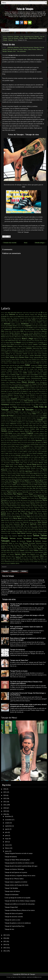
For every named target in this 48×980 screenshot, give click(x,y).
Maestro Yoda (43, 463)
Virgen (42, 558)
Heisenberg (26, 425)
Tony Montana (30, 549)
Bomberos (29, 341)
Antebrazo (10, 36)
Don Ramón (36, 386)
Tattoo (26, 38)
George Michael (36, 418)
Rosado (6, 519)
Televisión (39, 543)
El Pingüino (9, 393)
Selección (26, 522)
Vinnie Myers (25, 558)
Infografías (13, 435)
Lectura (3, 453)
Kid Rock (8, 448)
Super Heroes (21, 533)
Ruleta (24, 519)
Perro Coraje (31, 498)
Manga (34, 464)
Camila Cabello (31, 346)
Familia (23, 403)
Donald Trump (43, 386)
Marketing (28, 470)
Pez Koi (21, 500)
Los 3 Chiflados (14, 459)
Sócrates (45, 526)
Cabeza (45, 344)
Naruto (33, 483)
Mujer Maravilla (10, 481)
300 (39, 313)
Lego (7, 453)
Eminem (32, 395)
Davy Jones (11, 376)
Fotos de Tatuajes (25, 9)
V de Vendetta (10, 554)
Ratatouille (44, 509)
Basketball (15, 335)
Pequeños (24, 498)
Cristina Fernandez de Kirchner (31, 371)
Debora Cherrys (30, 376)
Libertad (24, 455)
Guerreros (14, 422)
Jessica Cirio (40, 442)
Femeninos (5, 404)
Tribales (36, 551)
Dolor (31, 386)
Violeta (34, 558)
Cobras (14, 363)
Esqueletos (39, 399)
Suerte (30, 531)
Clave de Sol (40, 361)
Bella (46, 335)
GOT (32, 420)
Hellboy (31, 425)
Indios (6, 435)
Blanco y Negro (28, 339)
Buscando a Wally (20, 344)
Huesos (34, 431)
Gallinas (16, 416)
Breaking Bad (25, 343)
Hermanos (9, 427)
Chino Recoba (12, 359)
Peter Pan (16, 500)
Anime (13, 324)
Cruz (8, 373)
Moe (7, 479)
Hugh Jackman (40, 431)
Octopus (15, 488)
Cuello (25, 373)
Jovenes (9, 446)
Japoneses (39, 441)
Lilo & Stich (40, 455)
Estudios (37, 401)
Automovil (28, 329)
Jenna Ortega (31, 442)
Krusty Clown (31, 448)
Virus (46, 558)
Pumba (7, 509)
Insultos (20, 437)
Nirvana (15, 486)
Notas (24, 486)
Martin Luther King (37, 470)
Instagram (7, 437)
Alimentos (14, 320)
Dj (13, 386)
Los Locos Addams (33, 459)
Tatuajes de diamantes (12, 895)
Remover (40, 513)
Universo (41, 552)
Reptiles (45, 513)
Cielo (45, 359)
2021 (5, 805)
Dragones (21, 388)
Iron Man (37, 439)
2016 (18, 313)
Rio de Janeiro (34, 515)
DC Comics (18, 376)
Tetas (26, 545)
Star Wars (4, 530)
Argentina (28, 326)
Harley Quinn (40, 424)
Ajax (30, 316)
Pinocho (27, 502)
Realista (3, 513)
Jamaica (25, 441)
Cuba (11, 373)
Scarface (17, 522)
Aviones (6, 331)
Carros (3, 352)
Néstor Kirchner (8, 485)
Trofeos (41, 551)
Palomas (20, 492)
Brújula (41, 343)
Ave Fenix (44, 329)
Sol (10, 528)
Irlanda (26, 439)
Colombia (22, 365)
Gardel (37, 416)
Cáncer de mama (6, 348)
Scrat (21, 522)
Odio (28, 488)
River (45, 515)
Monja (10, 479)
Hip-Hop (36, 427)
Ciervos (14, 361)
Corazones (39, 367)
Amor (34, 320)
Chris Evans (23, 359)
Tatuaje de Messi (9, 718)
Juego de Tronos (19, 446)
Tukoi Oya (4, 552)
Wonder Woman (15, 562)
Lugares (33, 461)
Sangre (38, 520)
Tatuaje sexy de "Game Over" (19, 660)
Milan (42, 475)
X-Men (36, 562)
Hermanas (4, 427)
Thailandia (34, 545)
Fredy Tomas (44, 412)
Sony (24, 528)
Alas (42, 316)
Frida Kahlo (12, 414)
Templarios (4, 545)
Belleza (3, 337)
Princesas (31, 508)
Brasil (8, 343)
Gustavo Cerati (33, 422)
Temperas (45, 543)
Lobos (36, 457)
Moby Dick (41, 477)
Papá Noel (41, 492)
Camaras (25, 346)
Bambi (3, 333)
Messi (32, 474)
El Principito (16, 393)
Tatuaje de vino (9, 44)
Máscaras (3, 472)
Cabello (40, 344)
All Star (20, 320)
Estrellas (31, 401)
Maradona (39, 466)
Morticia (35, 479)
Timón (45, 547)
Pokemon (14, 506)
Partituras (36, 494)
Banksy (23, 333)
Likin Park (33, 455)
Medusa (15, 474)
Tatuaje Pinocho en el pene (19, 671)
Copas (33, 367)
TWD (12, 552)
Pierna (45, 500)
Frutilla (22, 414)
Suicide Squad (43, 531)
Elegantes (16, 395)
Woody (21, 562)
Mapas (16, 466)
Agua (19, 316)
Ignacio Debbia (17, 433)
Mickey (38, 475)
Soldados (13, 528)
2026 (37, 313)
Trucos (45, 551)
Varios (45, 554)
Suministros (4, 533)
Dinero (38, 382)
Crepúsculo (4, 371)
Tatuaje (5, 40)
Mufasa (3, 481)
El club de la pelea (35, 390)
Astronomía (44, 328)
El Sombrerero (43, 393)
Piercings (39, 500)
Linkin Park (8, 457)
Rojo (29, 517)
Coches (18, 363)
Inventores (20, 439)
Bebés (31, 335)
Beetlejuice (41, 335)
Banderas (17, 333)
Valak (28, 554)
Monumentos (26, 479)
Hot (31, 431)
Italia (43, 439)
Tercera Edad (10, 545)
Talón (2, 536)
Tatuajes (11, 40)
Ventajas (17, 556)
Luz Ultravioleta (5, 463)
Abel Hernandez (20, 314)
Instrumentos (14, 437)
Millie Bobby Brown (10, 477)
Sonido (21, 528)
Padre (42, 490)
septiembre (8, 826)
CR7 (28, 369)
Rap (36, 509)
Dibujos (19, 382)
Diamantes (13, 382)
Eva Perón (44, 401)
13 (4, 313)
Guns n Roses (25, 422)
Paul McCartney (7, 496)
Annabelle (18, 324)
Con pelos (9, 367)
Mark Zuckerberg (20, 470)
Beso (16, 337)
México (3, 475)
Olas (34, 488)
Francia (45, 410)
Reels (21, 513)
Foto (36, 407)
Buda (2, 344)
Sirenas (13, 526)
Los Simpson (15, 461)
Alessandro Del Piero (25, 318)
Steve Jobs (27, 530)
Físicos (3, 407)
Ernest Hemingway (31, 397)
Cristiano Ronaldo (17, 371)
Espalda (14, 399)
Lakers (39, 452)
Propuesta (36, 508)
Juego (13, 446)
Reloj (36, 513)
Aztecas (18, 331)
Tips (11, 549)
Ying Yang (45, 562)
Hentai (45, 425)
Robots (15, 517)
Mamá (20, 464)
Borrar (42, 341)
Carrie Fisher (44, 350)
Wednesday (26, 560)
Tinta (3, 549)
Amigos (30, 320)
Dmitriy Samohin (19, 386)
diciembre (8, 816)
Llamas (26, 457)
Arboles (15, 326)
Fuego (30, 414)
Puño (14, 509)
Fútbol (34, 414)
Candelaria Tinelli (15, 348)
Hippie (40, 427)
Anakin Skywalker (9, 322)
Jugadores (27, 446)
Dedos (37, 376)
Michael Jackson (21, 475)
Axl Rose (14, 331)
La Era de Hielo (20, 450)
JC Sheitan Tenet (16, 442)
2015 (15, 313)
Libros (28, 455)
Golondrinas (25, 420)
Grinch (3, 422)
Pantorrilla (25, 492)
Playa (41, 504)
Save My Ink (8, 522)
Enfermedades (5, 397)
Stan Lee (45, 528)
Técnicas (25, 543)
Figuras (33, 405)
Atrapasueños (8, 329)
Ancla (26, 322)
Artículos (26, 328)
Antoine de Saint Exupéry (36, 324)
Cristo (42, 371)
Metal (35, 474)
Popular (5, 571)
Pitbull (22, 504)
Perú (8, 500)
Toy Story (13, 551)
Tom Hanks (23, 549)
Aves (3, 331)
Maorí (12, 466)
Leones (35, 453)
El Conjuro (43, 390)
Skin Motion (31, 526)
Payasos (19, 496)
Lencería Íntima (17, 453)
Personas (4, 500)
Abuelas (32, 314)
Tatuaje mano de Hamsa (12, 891)
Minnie (24, 477)
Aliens (9, 320)
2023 (31, 313)
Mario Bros (44, 468)
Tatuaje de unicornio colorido (14, 917)
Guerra (9, 422)
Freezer (3, 414)
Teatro (20, 543)
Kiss (18, 448)
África (8, 316)
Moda (45, 477)
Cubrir (21, 373)
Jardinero (45, 441)
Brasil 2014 (13, 343)
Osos (15, 490)
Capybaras (9, 350)
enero (7, 851)
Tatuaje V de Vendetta (11, 888)
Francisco (3, 412)
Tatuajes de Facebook (18, 541)
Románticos (44, 517)
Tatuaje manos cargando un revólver (16, 882)
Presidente (17, 508)
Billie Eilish (34, 337)
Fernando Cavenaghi (26, 405)
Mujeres (17, 481)
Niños (11, 486)
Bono (34, 341)
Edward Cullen (9, 390)
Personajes (43, 498)
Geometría (29, 418)
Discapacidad (18, 384)
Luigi (36, 461)
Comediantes (34, 365)
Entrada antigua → (41, 243)
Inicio (5, 36)
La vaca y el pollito (18, 452)
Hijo (23, 427)
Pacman (38, 490)
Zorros (17, 563)
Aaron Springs (5, 314)
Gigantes (44, 418)
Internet (14, 439)
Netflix (14, 485)
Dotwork (3, 388)
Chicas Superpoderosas (36, 357)
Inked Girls (36, 435)
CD (11, 354)
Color (21, 36)
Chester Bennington (35, 355)
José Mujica (4, 446)
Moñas (31, 479)
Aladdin (38, 316)
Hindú (31, 427)
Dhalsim (10, 380)
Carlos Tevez (31, 350)
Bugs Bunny (7, 344)
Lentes (30, 453)
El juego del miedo (32, 391)
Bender (8, 337)
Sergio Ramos (5, 524)
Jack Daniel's (8, 441)
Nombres (20, 486)
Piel (35, 500)
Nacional (7, 483)
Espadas (8, 399)
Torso (40, 549)
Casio (35, 352)
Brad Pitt (3, 343)
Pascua (41, 494)
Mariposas (4, 470)
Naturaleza (39, 483)
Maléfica (16, 464)
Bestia (20, 337)
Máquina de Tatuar (30, 466)
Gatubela (3, 418)
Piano (29, 500)
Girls (7, 420)
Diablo (7, 382)
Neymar (19, 485)
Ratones (3, 511)
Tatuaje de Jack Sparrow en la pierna (16, 872)
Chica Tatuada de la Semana (15, 357)
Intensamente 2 (37, 437)
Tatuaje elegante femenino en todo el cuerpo (19, 853)
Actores (40, 314)
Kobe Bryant (23, 448)
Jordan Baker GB (43, 444)
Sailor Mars (32, 519)
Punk (11, 509)
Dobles (27, 386)
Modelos (3, 479)
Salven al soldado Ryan (18, 520)
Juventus (42, 446)
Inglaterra (26, 435)
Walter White (20, 560)
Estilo (26, 401)
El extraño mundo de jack (14, 391)
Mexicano (45, 474)
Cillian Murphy (20, 361)
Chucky (34, 359)
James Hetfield (31, 441)
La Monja (38, 450)
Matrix (41, 472)
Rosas (15, 519)
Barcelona (37, 333)
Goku (20, 420)
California (16, 346)
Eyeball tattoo (11, 403)
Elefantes (10, 395)
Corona (45, 367)
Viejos (14, 558)
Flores (15, 407)
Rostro (20, 519)
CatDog (3, 354)
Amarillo (25, 320)
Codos (34, 363)
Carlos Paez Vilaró (23, 350)
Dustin (37, 388)
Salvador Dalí (8, 520)
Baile (40, 331)
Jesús (45, 442)
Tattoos (40, 38)
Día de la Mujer (26, 380)
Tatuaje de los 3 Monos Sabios (14, 879)
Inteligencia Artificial (28, 437)
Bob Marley (9, 341)
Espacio (3, 399)
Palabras (15, 492)
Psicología (42, 508)
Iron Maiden (31, 439)
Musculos (32, 481)
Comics (40, 365)
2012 (5, 951)
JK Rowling (13, 444)
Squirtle (40, 528)
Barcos (42, 333)
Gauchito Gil (9, 418)
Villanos (18, 558)
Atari (2, 329)
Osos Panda (19, 490)
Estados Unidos (6, 401)
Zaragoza (8, 563)
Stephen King (21, 530)
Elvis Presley (26, 395)
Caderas (4, 346)
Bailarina (36, 331)
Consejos (20, 367)
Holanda (14, 429)
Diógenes (3, 384)
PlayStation (4, 506)
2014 (12, 313)
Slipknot (40, 526)
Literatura (21, 457)
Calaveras (10, 346)
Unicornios (28, 552)
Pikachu (6, 502)
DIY (11, 386)
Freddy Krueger (36, 412)
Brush (45, 343)
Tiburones (36, 547)
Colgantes (3, 365)
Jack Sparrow (15, 441)
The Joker (15, 547)
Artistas (31, 327)
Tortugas (44, 549)
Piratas (3, 504)
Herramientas (16, 427)
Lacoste (29, 452)
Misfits (28, 477)
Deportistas (21, 378)
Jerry (36, 442)
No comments (22, 51)
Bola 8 (20, 341)
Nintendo (7, 486)
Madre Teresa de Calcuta (27, 463)
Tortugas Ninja (5, 551)
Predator (12, 508)
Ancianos (22, 322)
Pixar (26, 504)
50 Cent (45, 313)
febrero (7, 848)
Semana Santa (33, 522)
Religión (31, 513)
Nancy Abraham (22, 483)
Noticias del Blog (37, 486)
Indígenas (42, 433)
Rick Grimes (15, 515)
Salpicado (45, 519)
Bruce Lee (37, 343)
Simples (8, 526)
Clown (10, 363)
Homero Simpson (19, 431)
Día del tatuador (43, 380)
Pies (2, 502)
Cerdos (36, 354)
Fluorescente (22, 407)
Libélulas (18, 455)
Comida (45, 365)
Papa (34, 492)
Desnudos (4, 380)
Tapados (20, 536)
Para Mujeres (18, 494)
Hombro (4, 431)
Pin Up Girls (13, 502)
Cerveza (3, 356)
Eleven (21, 395)
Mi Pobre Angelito (11, 475)
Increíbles (36, 433)
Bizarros (45, 337)
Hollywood (20, 429)
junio (7, 835)
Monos (14, 479)
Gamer (29, 416)
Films (37, 405)
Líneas (3, 457)
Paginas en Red (16, 977)
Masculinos (29, 472)
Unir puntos (35, 552)
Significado (33, 524)
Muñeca (27, 481)
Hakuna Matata (5, 424)
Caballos (35, 344)
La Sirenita (9, 452)
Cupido (28, 375)
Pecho (35, 496)
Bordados (37, 341)
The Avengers (41, 545)
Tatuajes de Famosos (34, 541)
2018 (5, 814)
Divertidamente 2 (6, 386)
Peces (31, 496)
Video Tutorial (28, 556)
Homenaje (11, 431)
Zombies (13, 563)
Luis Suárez (41, 461)
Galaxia (45, 414)
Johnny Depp (35, 444)
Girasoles (3, 420)
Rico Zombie (21, 515)
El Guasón (24, 391)
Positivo (45, 506)
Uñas (45, 552)
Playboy (45, 504)
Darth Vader (5, 376)
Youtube (3, 563)
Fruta (18, 414)
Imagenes (30, 433)
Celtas (32, 354)
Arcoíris (19, 326)
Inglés (31, 435)
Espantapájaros (21, 399)
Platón (38, 504)
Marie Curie (16, 468)
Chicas (27, 357)
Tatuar (10, 543)
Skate (25, 526)
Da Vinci (41, 375)
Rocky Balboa (24, 517)
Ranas (33, 509)
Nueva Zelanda (5, 488)
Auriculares (16, 329)
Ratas (39, 509)
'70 (2, 313)
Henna (41, 425)
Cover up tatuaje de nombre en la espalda (17, 898)
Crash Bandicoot (38, 369)
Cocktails (27, 363)
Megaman (19, 474)
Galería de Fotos (7, 416)
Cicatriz (38, 359)
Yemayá (40, 562)
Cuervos (8, 375)
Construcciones (27, 367)
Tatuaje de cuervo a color (12, 920)
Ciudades (34, 361)
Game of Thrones (23, 416)
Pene (15, 498)
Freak (20, 412)
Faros (32, 403)
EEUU (14, 390)
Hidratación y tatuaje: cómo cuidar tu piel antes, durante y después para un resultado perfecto (28, 705)
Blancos (37, 339)
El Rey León (24, 393)
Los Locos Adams (23, 459)
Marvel (45, 470)
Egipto (18, 390)
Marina (38, 468)
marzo (7, 845)
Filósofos (41, 405)
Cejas (14, 354)
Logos (43, 457)
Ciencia (3, 361)
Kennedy (3, 448)
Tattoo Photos (33, 38)
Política (23, 506)
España (28, 399)
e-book (41, 388)
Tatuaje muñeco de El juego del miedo (17, 885)
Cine (26, 361)
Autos (33, 329)
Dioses (13, 384)
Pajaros (10, 492)
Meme (24, 474)
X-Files (32, 562)
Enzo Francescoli (15, 397)
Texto (29, 545)
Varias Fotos (39, 554)
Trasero (22, 551)
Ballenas (44, 331)
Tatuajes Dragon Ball (11, 907)
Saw (13, 522)
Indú (9, 435)
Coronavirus (4, 369)
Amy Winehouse (40, 320)
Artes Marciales (20, 328)
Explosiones (4, 403)
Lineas (45, 455)
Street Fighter (19, 531)
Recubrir (9, 513)
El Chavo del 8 (25, 390)
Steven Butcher (39, 530)
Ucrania (23, 552)
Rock (19, 517)
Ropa (2, 519)
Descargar (28, 378)
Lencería (11, 453)
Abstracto (27, 314)
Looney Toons (5, 459)
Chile (45, 357)
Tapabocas (15, 536)
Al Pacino (34, 316)
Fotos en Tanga (38, 410)
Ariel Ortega (35, 326)
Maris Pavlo (11, 470)
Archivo (24, 571)
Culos (21, 375)
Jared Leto (4, 442)
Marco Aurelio (8, 468)
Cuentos (30, 373)
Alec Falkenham (15, 318)
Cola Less (42, 363)
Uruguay (3, 554)
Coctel (31, 363)
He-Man (20, 425)
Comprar (3, 367)
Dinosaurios (43, 382)
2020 (5, 808)
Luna (45, 461)
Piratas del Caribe (11, 504)
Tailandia (45, 533)
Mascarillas (9, 472)
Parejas (21, 38)
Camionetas (38, 346)
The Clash (9, 547)
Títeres (18, 549)
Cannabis (23, 348)
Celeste (25, 354)
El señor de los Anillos (33, 393)
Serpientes (17, 524)
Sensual (44, 522)
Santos (3, 522)
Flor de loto (8, 407)
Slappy (36, 526)
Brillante (31, 343)
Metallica (40, 474)
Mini (16, 477)
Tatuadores (27, 538)
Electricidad (4, 395)
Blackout (11, 339)
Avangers (38, 329)
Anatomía (17, 322)
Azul (22, 331)
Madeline (13, 463)
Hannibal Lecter (21, 424)
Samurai (26, 520)
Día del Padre (34, 380)
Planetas (33, 504)
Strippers (25, 531)
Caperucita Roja (37, 348)
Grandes (40, 420)
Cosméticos (10, 369)
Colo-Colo (12, 365)
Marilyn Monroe (31, 468)
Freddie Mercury (26, 412)
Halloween (13, 424)
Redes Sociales (15, 513)
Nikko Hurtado (39, 485)
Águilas (23, 316)
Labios (25, 452)
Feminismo (13, 405)
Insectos (41, 435)
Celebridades (19, 354)
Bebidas (17, 36)
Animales (7, 324)
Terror (22, 545)
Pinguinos (19, 502)
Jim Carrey (4, 444)
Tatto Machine (28, 536)
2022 (27, 313)
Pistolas (18, 504)
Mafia (7, 464)
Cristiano (10, 371)
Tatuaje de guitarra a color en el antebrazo (18, 923)
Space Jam (28, 528)
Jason (8, 442)
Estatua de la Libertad (17, 401)
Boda (17, 341)
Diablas (3, 382)
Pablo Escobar (32, 490)
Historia (45, 427)
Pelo (46, 496)
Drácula (8, 388)
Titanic (14, 549)
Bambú (7, 333)
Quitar (22, 509)
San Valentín (32, 520)
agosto (7, 829)
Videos (42, 556)
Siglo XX (27, 524)
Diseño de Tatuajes (31, 384)
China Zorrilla (5, 359)
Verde (22, 556)
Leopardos (40, 453)
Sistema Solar (19, 526)
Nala (11, 483)
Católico (8, 354)
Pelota (3, 498)
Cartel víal (11, 352)
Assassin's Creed (37, 328)
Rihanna (28, 515)
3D (42, 313)
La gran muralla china (30, 450)
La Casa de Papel (11, 450)
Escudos (45, 397)
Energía (45, 395)
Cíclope (42, 359)
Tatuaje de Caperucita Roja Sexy (14, 926)
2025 (5, 792)
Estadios (45, 399)
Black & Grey (5, 339)
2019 (24, 313)
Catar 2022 (44, 352)
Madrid (36, 463)
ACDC (36, 314)
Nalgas (15, 483)
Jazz (10, 442)
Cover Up (23, 369)
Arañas (10, 326)
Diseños (40, 384)
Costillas (16, 369)
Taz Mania (15, 543)
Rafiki (29, 509)
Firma (45, 405)
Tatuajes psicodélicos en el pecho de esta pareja (20, 904)
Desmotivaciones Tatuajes (31, 36)
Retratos (4, 515)
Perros (37, 498)
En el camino (39, 395)
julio (6, 832)
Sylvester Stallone (37, 533)
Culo (18, 375)
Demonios (8, 378)
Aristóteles (41, 326)
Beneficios (12, 337)
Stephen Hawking (12, 530)
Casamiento (27, 352)
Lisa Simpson (14, 457)
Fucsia (26, 414)
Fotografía (12, 410)
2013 (9, 313)
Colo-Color (17, 365)
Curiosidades (34, 375)
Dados (45, 375)
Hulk (6, 433)
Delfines (41, 376)
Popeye (35, 506)
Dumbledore (32, 388)
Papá (37, 492)
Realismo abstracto (31, 511)
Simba (39, 524)
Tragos (18, 551)
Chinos (17, 359)
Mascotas (22, 472)
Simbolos (44, 524)
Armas (45, 326)
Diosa (10, 384)
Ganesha (33, 416)
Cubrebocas (16, 373)
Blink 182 (42, 339)
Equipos (22, 397)
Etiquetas (15, 571)
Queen (18, 509)
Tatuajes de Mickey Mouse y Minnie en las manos (20, 910)
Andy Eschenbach (32, 322)
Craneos (31, 369)
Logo (39, 457)
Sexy (22, 524)
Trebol (31, 551)
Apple (7, 326)
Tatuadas (19, 538)
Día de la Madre (17, 380)
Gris (6, 422)
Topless (36, 549)
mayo (7, 839)
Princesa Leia (25, 508)
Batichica (21, 335)
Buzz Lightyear (29, 344)
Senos (40, 522)
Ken (46, 446)
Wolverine (8, 562)
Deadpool (24, 376)
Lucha (29, 461)
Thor (31, 547)
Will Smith (41, 560)
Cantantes (29, 348)
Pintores (32, 502)
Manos (7, 466)
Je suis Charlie (24, 442)
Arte (14, 327)
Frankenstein (10, 412)
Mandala (29, 464)
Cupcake (25, 375)
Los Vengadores (23, 461)
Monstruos (19, 479)
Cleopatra (6, 363)
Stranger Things (10, 531)
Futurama (40, 414)
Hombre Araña (35, 429)
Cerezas (45, 354)
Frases (16, 412)
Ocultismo (24, 488)
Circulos (29, 361)
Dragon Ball (14, 388)
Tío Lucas (7, 549)
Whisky (36, 560)
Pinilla (23, 502)
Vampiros (33, 554)
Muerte (45, 479)
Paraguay (26, 494)
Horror (27, 431)
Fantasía (27, 403)
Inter (43, 437)
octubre (7, 823)
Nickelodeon (25, 485)
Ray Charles (9, 511)
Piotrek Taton (44, 502)
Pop (31, 506)
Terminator (17, 545)
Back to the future (28, 331)
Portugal (40, 506)
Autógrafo (22, 329)
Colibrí (8, 365)
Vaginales (18, 554)
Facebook (17, 403)
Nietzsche (31, 485)
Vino (15, 40)
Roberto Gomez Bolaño (7, 517)
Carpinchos (37, 350)
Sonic (17, 528)
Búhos (13, 344)
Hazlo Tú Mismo (14, 425)
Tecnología (32, 543)
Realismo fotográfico (42, 511)
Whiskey (32, 560)
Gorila (29, 420)
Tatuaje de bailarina (11, 857)
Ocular (19, 488)
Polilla (19, 506)
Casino (32, 352)
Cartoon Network (19, 352)
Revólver (9, 515)
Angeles (40, 322)
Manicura (39, 464)
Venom (13, 556)
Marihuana (23, 468)
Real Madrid (21, 511)
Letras (45, 453)
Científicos (9, 361)
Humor (10, 433)
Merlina (28, 474)
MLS (37, 477)
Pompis (28, 506)
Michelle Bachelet (31, 475)
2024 (34, 313)
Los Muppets (41, 459)
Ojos (31, 488)
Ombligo (45, 488)
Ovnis (27, 490)
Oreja (11, 490)
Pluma (9, 506)
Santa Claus (44, 520)
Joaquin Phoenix (20, 444)
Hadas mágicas (43, 422)
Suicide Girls (35, 531)
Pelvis (11, 498)
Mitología (33, 477)
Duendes (27, 388)
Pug (46, 508)
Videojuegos (35, 556)
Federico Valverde (38, 403)
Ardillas (23, 326)
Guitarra (19, 422)
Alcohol (8, 318)
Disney (45, 384)
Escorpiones (40, 397)
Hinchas (27, 427)
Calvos (20, 346)
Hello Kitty (36, 425)
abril (6, 842)
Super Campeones (12, 533)
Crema (45, 369)
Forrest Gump (30, 407)
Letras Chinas (5, 455)
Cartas (6, 352)
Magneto (11, 464)
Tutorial (8, 552)
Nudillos (45, 486)
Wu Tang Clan (27, 562)
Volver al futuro (11, 560)
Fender (18, 405)
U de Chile (16, 552)
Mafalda (3, 464)
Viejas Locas (9, 558)
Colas (46, 363)
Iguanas (23, 433)
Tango (10, 536)
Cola (37, 363)
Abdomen (12, 314)
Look (46, 457)
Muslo (41, 481)
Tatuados (35, 538)
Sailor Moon (38, 519)
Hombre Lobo (43, 429)
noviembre (8, 820)
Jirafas (9, 444)
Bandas (12, 333)
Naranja (29, 483)
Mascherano (16, 472)
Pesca (11, 500)
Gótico (35, 420)
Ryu (27, 519)
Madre (18, 463)
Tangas (6, 536)
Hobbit (9, 429)
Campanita (44, 346)
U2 (20, 552)
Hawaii (7, 425)
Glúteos (16, 420)
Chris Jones (29, 359)
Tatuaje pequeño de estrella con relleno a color (19, 863)
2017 (21, 313)
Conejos (15, 367)
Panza (30, 492)
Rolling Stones (34, 517)
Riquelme (41, 515)
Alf (31, 318)
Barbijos (31, 333)
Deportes (14, 378)
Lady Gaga (34, 452)
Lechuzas (44, 452)
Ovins (24, 490)
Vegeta (3, 556)
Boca (14, 341)
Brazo (19, 342)
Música (37, 481)
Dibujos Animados (28, 382)
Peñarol (19, 498)
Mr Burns (40, 479)
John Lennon (28, 444)
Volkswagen (4, 560)
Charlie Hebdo (18, 356)
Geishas (19, 418)
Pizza (29, 504)
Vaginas (24, 554)
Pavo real (14, 496)
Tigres (41, 547)
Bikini (29, 337)
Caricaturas (15, 350)
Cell (29, 354)
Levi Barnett (12, 455)
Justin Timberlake (34, 446)
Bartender (9, 335)
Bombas (24, 341)
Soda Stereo (5, 528)
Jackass (21, 441)
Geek (14, 418)
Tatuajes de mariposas (17, 650)
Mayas (6, 474)
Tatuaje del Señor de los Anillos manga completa (20, 901)
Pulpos (3, 509)
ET (40, 401)
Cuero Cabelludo (38, 373)
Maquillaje (21, 466)
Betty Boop (25, 337)
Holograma (26, 429)
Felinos (45, 403)
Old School (39, 488)
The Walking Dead (24, 547)
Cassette (39, 352)
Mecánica (10, 474)
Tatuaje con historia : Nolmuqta (14, 869)
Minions (20, 477)
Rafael (26, 509)
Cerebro (40, 354)
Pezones (25, 500)
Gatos (45, 416)
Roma (39, 517)
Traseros (27, 551)
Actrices (45, 314)
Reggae (25, 513)
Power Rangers (5, 508)
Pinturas (37, 502)
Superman (29, 533)
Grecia (45, 420)
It (41, 439)
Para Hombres (8, 494)
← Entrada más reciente (9, 243)
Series (11, 524)
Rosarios (11, 519)
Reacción (15, 511)
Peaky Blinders (25, 496)
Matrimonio (36, 472)
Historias (4, 429)
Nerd (2, 485)
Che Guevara (25, 356)
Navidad (45, 483)
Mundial (22, 481)
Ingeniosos (20, 435)
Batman (26, 335)
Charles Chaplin (10, 356)
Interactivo (9, 439)
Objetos (11, 488)
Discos (24, 384)
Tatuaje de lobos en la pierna (14, 913)
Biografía (39, 337)
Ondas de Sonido (5, 490)
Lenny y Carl (25, 453)
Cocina (22, 363)
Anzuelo (3, 326)
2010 (6, 313)
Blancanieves (17, 339)
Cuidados (13, 375)
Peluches (7, 498)
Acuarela (4, 316)
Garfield (41, 416)
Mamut (24, 464)
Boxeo (45, 341)
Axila (10, 331)
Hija (21, 427)
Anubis (45, 324)
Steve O (32, 530)
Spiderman (34, 528)
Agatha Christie (14, 316)
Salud (3, 520)
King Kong (14, 448)
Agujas (27, 316)
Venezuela (8, 556)
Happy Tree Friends (31, 424)
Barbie (27, 333)
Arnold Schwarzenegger (7, 328)
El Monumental (41, 391)
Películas (41, 496)
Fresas (7, 414)
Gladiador (11, 420)
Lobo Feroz (31, 457)
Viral (38, 558)
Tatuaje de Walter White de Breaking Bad (17, 860)
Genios (24, 418)
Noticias (29, 486)
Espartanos (33, 399)
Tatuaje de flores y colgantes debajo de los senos (20, 876)
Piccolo (32, 500)
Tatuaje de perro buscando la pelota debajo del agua (21, 866)
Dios (7, 384)
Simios (3, 526)
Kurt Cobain (38, 448)
